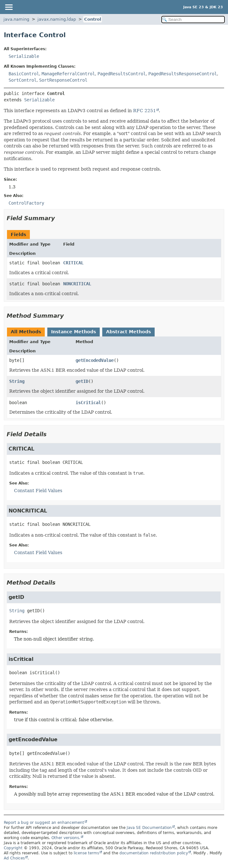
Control (93, 19)
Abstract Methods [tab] (128, 332)
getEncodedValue (95, 360)
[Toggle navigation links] (9, 7)
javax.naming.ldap (57, 19)
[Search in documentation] (193, 20)
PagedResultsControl (122, 74)
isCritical (88, 403)
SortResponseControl (63, 80)
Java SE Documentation (149, 828)
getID (82, 381)
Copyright (13, 848)
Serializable (24, 56)
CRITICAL (73, 263)
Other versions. (66, 838)
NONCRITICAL (77, 284)
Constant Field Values (38, 491)
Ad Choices (14, 858)
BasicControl (24, 74)
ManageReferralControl (68, 74)
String (17, 381)
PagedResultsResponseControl (183, 74)
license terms (86, 853)
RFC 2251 (144, 111)
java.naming (16, 19)
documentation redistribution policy (154, 853)
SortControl (23, 80)
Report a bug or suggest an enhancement (44, 823)
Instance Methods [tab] (74, 332)
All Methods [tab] (26, 332)
